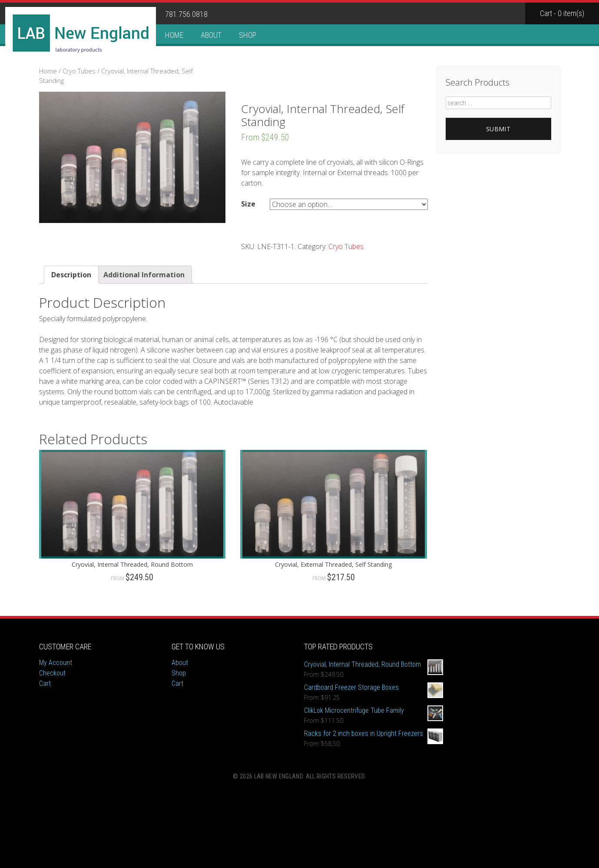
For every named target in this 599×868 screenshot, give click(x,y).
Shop (248, 35)
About (211, 35)
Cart (45, 683)
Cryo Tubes (79, 71)
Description (71, 275)
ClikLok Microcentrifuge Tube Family (374, 711)
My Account (56, 663)
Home (174, 35)
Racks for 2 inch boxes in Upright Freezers (374, 734)
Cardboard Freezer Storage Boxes (374, 688)
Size (248, 204)
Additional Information (144, 275)
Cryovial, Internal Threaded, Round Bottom (374, 665)
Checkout (52, 673)
